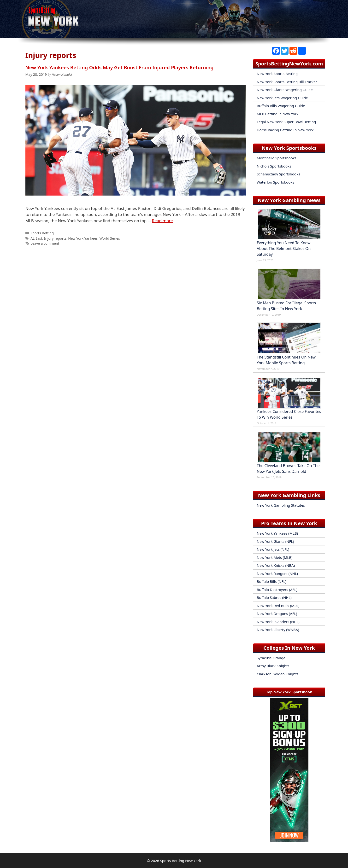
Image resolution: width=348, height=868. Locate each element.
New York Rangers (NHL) (277, 573)
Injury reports (55, 238)
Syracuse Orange (271, 658)
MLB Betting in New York (278, 114)
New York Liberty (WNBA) (278, 630)
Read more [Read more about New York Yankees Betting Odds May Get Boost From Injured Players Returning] (162, 221)
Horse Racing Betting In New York (285, 130)
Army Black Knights (273, 666)
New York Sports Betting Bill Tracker (287, 82)
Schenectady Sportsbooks (279, 174)
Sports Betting (42, 233)
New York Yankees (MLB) (277, 533)
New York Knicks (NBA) (276, 565)
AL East (36, 238)
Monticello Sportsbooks (277, 158)
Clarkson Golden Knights (278, 674)
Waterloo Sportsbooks (276, 182)
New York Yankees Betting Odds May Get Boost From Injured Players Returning (120, 67)
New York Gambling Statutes (281, 505)
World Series (110, 238)
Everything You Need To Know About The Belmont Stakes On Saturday (284, 249)
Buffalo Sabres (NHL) (274, 597)
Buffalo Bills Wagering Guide (281, 106)
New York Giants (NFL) (275, 541)
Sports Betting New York (180, 861)
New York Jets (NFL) (273, 549)
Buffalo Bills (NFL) (272, 581)
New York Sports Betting (277, 74)
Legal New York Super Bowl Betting (286, 122)
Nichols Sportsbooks (274, 166)
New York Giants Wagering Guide (285, 90)
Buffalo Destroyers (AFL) (277, 590)
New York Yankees (83, 238)
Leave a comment (45, 243)
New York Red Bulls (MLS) (278, 606)
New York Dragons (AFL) (277, 613)
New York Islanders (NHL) (278, 622)
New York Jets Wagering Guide (282, 98)
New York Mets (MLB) (275, 557)
